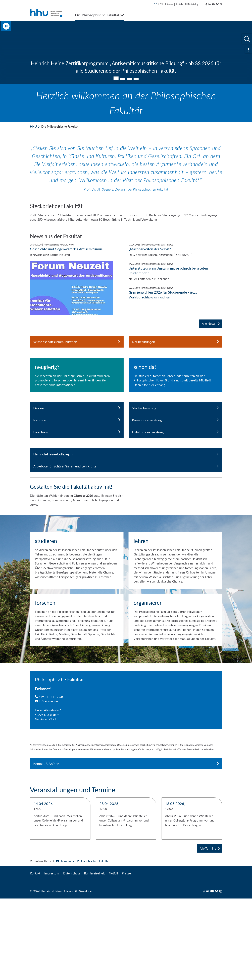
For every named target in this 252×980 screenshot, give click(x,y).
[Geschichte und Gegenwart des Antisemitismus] (77, 279)
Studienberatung (175, 478)
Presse (126, 955)
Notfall (113, 955)
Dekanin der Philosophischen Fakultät (83, 942)
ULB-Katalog (192, 4)
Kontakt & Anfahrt (126, 845)
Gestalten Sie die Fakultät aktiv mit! (71, 557)
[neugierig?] (77, 410)
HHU (33, 126)
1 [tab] (116, 78)
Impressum (52, 955)
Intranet (169, 4)
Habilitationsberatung (175, 502)
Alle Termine (210, 930)
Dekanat (77, 478)
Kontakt (35, 955)
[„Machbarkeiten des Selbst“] (175, 250)
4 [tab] (136, 79)
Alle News (211, 323)
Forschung (77, 502)
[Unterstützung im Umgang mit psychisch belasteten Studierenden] (175, 272)
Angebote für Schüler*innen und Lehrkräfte (126, 536)
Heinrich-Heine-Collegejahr (126, 524)
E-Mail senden (46, 783)
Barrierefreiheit (94, 955)
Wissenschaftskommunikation (77, 342)
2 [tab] (123, 79)
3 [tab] (129, 79)
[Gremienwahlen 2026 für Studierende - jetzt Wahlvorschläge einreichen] (175, 293)
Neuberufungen (175, 342)
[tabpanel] (126, 53)
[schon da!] (175, 410)
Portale (179, 4)
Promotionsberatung (175, 490)
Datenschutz (72, 955)
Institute (77, 490)
